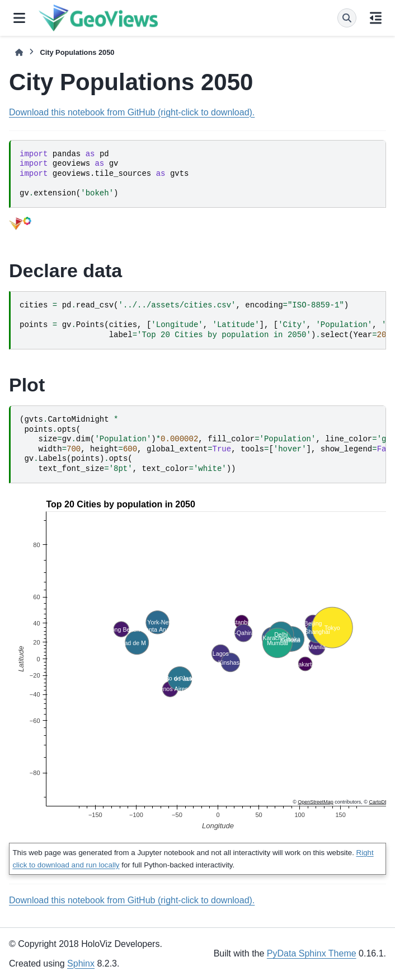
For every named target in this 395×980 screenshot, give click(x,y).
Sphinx (81, 963)
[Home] (19, 52)
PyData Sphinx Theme (312, 953)
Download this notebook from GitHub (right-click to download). (132, 112)
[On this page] (376, 18)
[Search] (347, 18)
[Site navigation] (19, 18)
